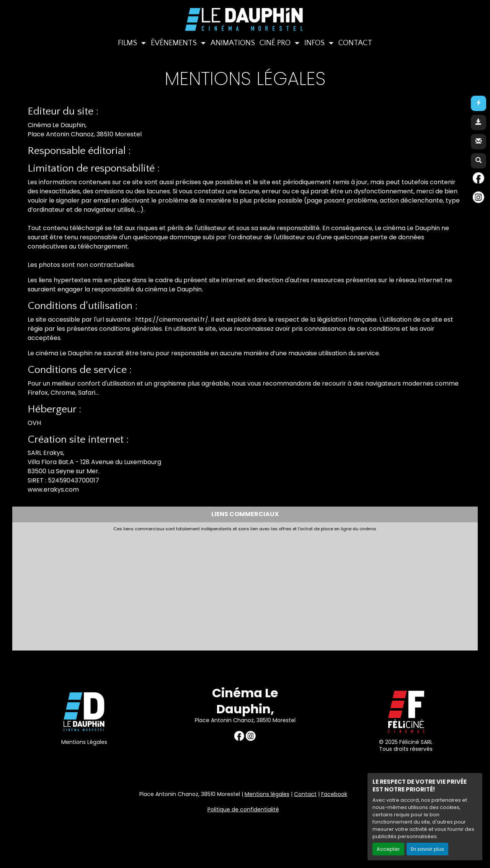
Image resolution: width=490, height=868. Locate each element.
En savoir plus (427, 849)
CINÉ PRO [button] (276, 43)
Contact (305, 794)
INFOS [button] (315, 43)
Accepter (388, 849)
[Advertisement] (202, 589)
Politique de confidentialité (243, 809)
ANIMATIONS (233, 43)
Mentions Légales (84, 742)
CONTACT (355, 43)
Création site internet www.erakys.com (434, 843)
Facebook (334, 794)
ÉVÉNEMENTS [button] (175, 43)
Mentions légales (267, 794)
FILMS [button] (128, 43)
